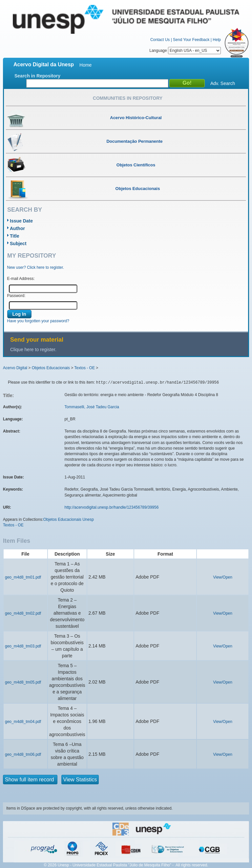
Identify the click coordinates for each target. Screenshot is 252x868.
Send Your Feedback (191, 40)
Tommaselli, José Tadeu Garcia (92, 407)
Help (217, 40)
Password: (16, 296)
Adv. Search (223, 83)
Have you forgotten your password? (38, 321)
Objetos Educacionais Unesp (69, 519)
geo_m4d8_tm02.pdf (23, 613)
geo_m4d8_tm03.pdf (23, 646)
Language (185, 51)
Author (17, 228)
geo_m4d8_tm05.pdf (23, 682)
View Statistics (80, 780)
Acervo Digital (15, 368)
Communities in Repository (128, 98)
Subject (18, 243)
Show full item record (30, 780)
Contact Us (160, 40)
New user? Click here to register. (36, 267)
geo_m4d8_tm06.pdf (23, 754)
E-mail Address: (21, 279)
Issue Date (21, 221)
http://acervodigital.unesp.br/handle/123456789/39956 (112, 507)
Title (15, 236)
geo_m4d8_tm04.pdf (23, 722)
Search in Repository (37, 76)
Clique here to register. (33, 349)
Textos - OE (84, 368)
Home (85, 65)
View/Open (222, 577)
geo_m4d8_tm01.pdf (23, 577)
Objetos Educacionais (51, 368)
